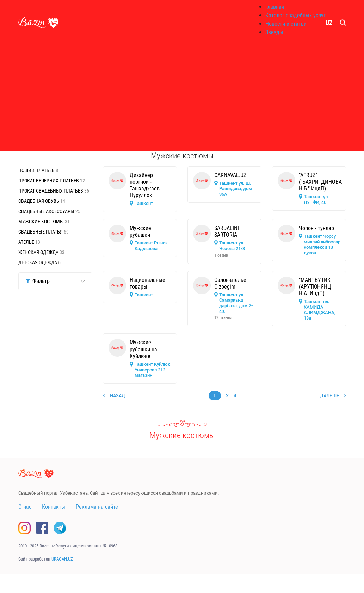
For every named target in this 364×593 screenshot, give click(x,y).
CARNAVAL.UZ (230, 175)
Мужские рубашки (140, 231)
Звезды (274, 32)
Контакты (54, 507)
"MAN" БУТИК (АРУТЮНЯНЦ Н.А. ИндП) (315, 287)
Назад (118, 396)
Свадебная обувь (39, 201)
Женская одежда (39, 252)
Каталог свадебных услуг (295, 15)
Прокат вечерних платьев (49, 181)
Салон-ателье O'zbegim (230, 283)
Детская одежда (38, 262)
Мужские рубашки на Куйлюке (143, 349)
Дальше (329, 396)
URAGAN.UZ (62, 559)
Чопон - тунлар (316, 228)
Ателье (27, 242)
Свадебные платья (41, 232)
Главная (275, 7)
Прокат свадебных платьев (51, 191)
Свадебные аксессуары (47, 211)
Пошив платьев (37, 170)
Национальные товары (147, 283)
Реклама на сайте (97, 507)
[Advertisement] (182, 95)
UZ (329, 23)
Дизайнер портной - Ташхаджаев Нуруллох (145, 185)
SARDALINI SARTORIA (227, 231)
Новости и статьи (286, 24)
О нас (25, 507)
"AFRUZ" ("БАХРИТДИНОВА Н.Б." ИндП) (320, 182)
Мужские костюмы (42, 222)
